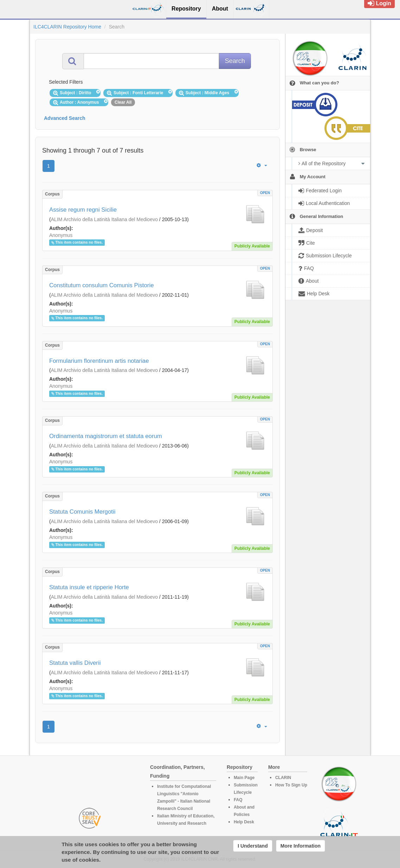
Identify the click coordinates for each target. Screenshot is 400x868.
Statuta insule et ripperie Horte (89, 587)
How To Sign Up (291, 785)
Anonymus (61, 235)
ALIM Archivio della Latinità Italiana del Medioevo (104, 219)
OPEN (265, 193)
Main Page (244, 778)
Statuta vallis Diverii (75, 663)
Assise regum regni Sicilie (83, 210)
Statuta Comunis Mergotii (82, 512)
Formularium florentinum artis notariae (99, 361)
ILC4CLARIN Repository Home (67, 27)
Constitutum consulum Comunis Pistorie (102, 285)
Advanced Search (65, 118)
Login (379, 3)
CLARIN (283, 778)
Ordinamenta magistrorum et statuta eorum (106, 436)
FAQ (238, 800)
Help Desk (244, 822)
